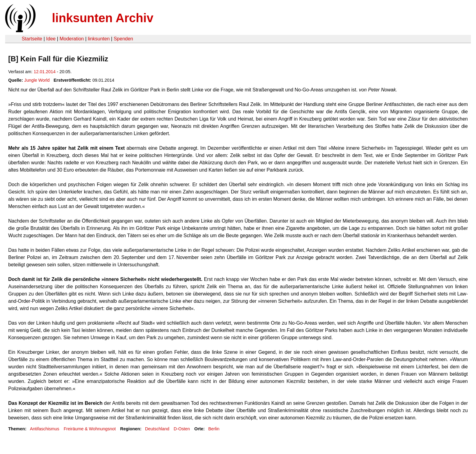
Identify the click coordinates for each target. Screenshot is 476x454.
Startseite (32, 39)
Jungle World (37, 80)
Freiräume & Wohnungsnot (90, 429)
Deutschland (157, 429)
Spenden (123, 39)
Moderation (72, 39)
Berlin (214, 429)
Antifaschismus (44, 429)
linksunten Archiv (103, 18)
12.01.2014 (45, 72)
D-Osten (182, 429)
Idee (51, 39)
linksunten (99, 39)
